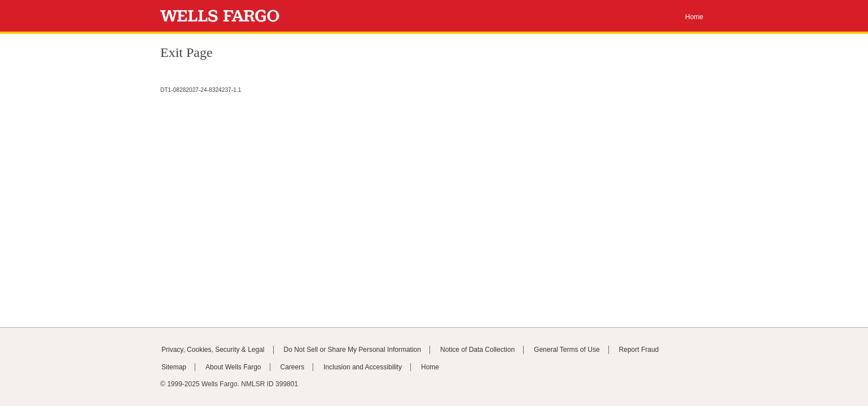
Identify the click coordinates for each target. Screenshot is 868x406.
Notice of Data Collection (477, 350)
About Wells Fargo (233, 367)
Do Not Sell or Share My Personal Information (352, 350)
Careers (293, 367)
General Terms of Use (567, 350)
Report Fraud (639, 350)
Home (694, 17)
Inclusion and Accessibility (363, 367)
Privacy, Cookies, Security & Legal (213, 350)
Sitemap (174, 367)
